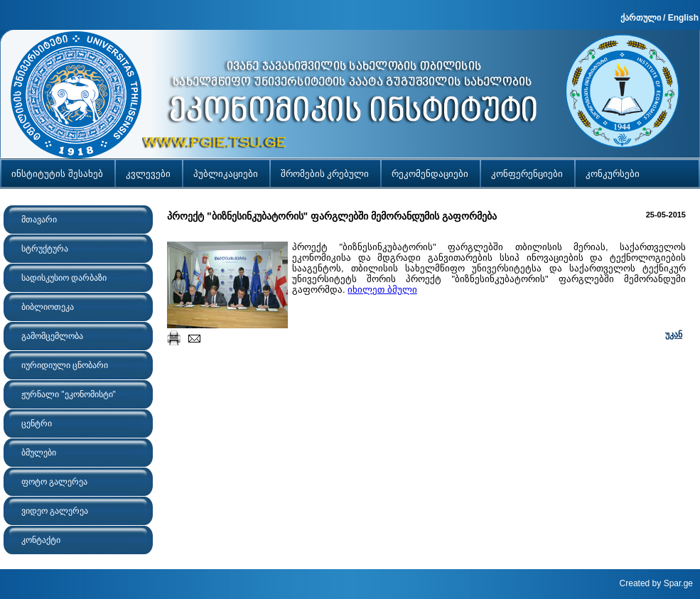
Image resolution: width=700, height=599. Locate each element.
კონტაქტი (41, 540)
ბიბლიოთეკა (48, 307)
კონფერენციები (527, 174)
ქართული (641, 18)
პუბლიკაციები (226, 174)
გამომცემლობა (52, 336)
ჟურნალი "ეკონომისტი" (69, 394)
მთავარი (39, 220)
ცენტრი (37, 423)
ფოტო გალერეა (54, 482)
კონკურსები (613, 174)
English (683, 18)
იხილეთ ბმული (382, 290)
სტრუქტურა (45, 249)
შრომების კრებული (325, 174)
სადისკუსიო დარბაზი (64, 278)
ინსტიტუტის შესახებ (57, 174)
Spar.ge (678, 583)
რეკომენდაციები (430, 174)
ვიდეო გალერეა (55, 511)
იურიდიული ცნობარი (65, 365)
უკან (674, 335)
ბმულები (39, 453)
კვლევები (148, 174)
